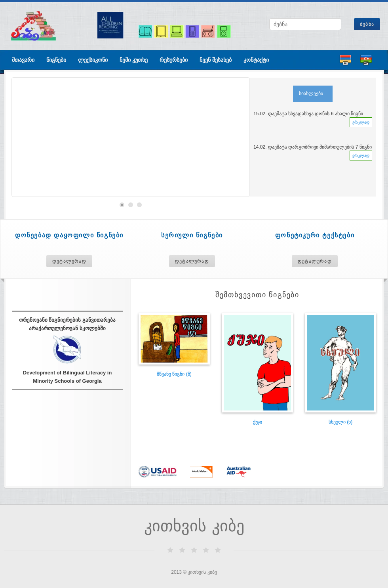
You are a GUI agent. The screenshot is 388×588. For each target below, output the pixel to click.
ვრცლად (361, 122)
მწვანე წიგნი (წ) (174, 374)
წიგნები (56, 60)
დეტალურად (69, 261)
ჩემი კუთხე (134, 60)
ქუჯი (258, 422)
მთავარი (23, 60)
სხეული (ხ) (340, 422)
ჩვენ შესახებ (216, 60)
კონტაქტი (256, 60)
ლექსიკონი (93, 60)
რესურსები (174, 60)
